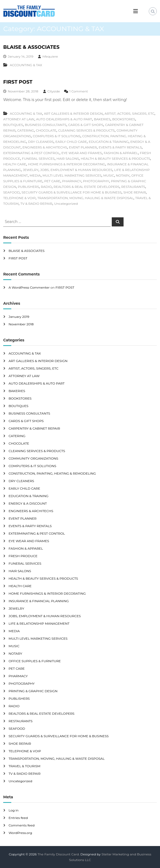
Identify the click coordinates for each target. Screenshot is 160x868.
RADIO (46, 187)
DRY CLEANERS (41, 142)
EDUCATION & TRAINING (109, 142)
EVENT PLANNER (83, 147)
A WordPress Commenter (29, 287)
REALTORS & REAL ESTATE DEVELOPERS (87, 187)
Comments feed (22, 825)
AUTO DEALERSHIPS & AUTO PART (64, 119)
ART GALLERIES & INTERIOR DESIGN (73, 113)
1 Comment (79, 91)
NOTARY (123, 175)
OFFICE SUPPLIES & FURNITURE (35, 661)
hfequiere (50, 56)
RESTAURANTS (133, 187)
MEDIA (35, 175)
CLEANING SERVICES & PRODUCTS (86, 130)
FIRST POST (18, 82)
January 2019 (19, 317)
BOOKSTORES (124, 119)
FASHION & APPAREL (121, 153)
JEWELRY (31, 170)
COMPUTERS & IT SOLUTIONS (57, 136)
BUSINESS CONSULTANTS (46, 125)
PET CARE (52, 181)
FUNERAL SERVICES (38, 159)
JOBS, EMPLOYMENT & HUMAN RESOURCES (76, 170)
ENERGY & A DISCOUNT (28, 503)
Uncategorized (66, 204)
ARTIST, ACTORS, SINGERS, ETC (129, 113)
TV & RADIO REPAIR (36, 204)
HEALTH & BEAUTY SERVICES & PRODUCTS (115, 159)
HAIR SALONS (68, 159)
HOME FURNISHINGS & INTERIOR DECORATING (67, 164)
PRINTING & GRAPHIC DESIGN (33, 691)
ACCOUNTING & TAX (26, 65)
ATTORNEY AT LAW (19, 119)
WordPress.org (20, 833)
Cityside (54, 91)
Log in (14, 810)
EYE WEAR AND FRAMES (82, 153)
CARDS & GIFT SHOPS (86, 125)
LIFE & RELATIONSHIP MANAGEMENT (39, 623)
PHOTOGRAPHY (96, 181)
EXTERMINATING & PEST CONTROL (31, 153)
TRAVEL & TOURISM (25, 766)
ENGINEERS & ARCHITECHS (45, 147)
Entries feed (18, 818)
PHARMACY (72, 181)
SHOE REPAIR (135, 192)
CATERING (26, 130)
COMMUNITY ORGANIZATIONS (33, 458)
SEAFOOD (12, 192)
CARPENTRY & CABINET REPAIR (34, 428)
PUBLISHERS (29, 187)
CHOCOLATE (46, 130)
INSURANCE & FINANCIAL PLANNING (39, 601)
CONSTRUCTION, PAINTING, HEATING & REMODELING (52, 473)
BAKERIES (102, 119)
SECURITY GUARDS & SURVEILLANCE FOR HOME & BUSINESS (71, 192)
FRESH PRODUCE (23, 556)
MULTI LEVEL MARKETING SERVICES (72, 175)
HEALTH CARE (15, 164)
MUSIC (109, 175)
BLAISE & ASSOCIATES (31, 47)
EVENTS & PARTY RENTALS (120, 147)
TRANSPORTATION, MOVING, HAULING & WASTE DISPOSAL (85, 198)
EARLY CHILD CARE (71, 142)
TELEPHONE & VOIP (19, 198)
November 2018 (21, 324)
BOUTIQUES (13, 125)
